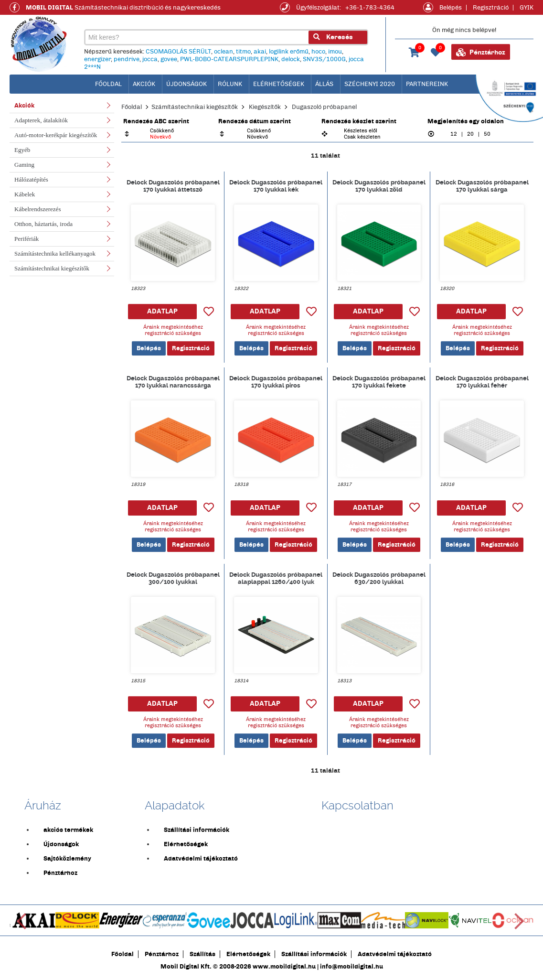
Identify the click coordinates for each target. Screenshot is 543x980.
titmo (243, 52)
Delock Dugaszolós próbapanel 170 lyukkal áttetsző (173, 186)
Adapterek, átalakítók (41, 120)
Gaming (24, 165)
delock (291, 59)
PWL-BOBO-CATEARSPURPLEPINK (229, 59)
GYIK (527, 8)
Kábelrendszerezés (37, 209)
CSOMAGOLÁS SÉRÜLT (178, 52)
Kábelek (25, 194)
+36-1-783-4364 (370, 8)
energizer (97, 59)
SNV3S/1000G (324, 59)
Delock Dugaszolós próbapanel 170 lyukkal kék (276, 186)
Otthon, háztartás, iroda (43, 224)
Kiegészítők (265, 107)
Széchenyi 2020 (370, 84)
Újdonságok (186, 84)
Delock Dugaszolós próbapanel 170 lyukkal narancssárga (173, 382)
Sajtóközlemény (67, 859)
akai (260, 52)
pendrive (127, 59)
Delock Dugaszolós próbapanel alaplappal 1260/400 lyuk (276, 578)
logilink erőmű (289, 52)
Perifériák (27, 239)
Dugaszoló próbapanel (324, 107)
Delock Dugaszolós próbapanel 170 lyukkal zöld (379, 186)
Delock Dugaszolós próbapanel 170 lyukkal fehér (482, 382)
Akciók (144, 84)
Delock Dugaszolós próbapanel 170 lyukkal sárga (482, 186)
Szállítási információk (197, 830)
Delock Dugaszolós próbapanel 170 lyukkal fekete (379, 382)
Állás (324, 84)
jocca (150, 59)
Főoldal (132, 107)
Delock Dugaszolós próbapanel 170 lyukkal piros (276, 382)
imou (335, 52)
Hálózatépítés (31, 179)
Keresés (333, 37)
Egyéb (22, 150)
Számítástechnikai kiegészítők (52, 268)
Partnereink (427, 84)
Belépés (451, 8)
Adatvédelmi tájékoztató (201, 859)
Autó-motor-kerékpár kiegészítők (56, 135)
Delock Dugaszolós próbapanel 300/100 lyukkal (173, 578)
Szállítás (202, 954)
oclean (224, 52)
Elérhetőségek (279, 84)
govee (169, 59)
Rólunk (230, 84)
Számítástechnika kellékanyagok (55, 253)
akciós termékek (68, 830)
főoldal (108, 84)
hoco (318, 52)
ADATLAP (162, 311)
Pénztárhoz (481, 53)
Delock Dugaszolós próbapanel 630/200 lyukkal (379, 578)
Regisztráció (491, 8)
